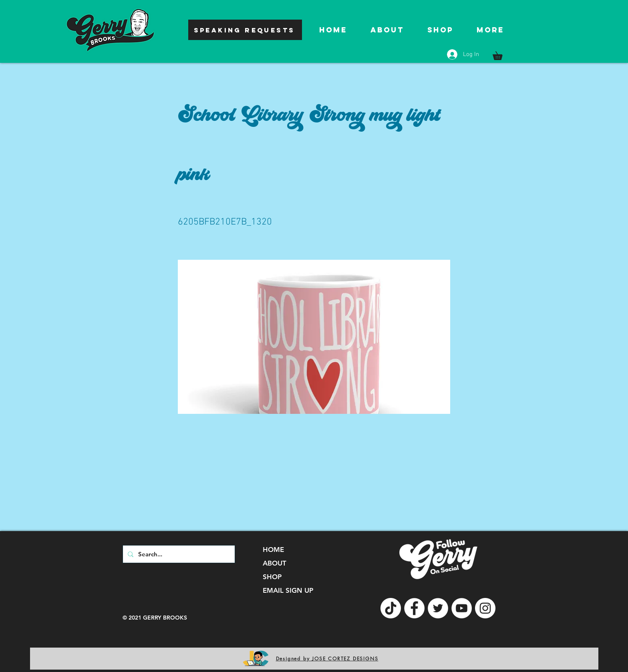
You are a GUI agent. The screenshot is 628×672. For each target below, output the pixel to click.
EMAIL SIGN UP (288, 590)
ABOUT (275, 563)
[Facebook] (414, 608)
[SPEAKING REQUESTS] (245, 30)
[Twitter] (438, 608)
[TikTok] (391, 608)
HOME (273, 550)
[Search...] (178, 554)
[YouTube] (462, 608)
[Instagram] (485, 608)
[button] (502, 54)
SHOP (272, 577)
